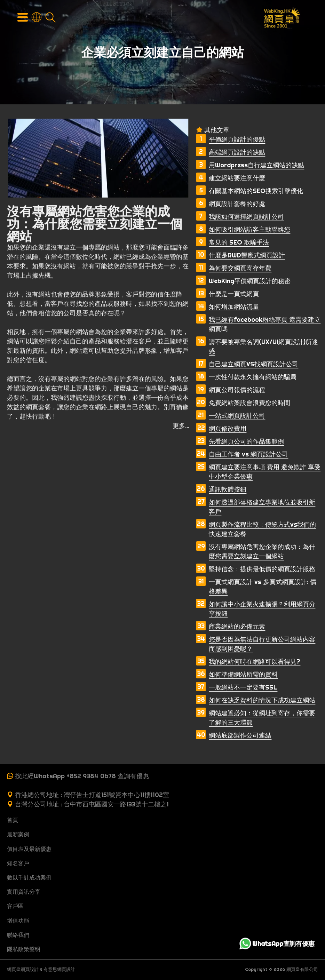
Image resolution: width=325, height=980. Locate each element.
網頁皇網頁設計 (23, 969)
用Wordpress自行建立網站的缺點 (256, 165)
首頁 (13, 820)
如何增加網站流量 (234, 307)
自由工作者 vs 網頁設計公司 (248, 454)
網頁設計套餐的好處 (237, 204)
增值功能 (18, 921)
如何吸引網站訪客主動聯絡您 (249, 229)
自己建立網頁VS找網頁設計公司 (253, 364)
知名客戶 (18, 863)
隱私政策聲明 (24, 949)
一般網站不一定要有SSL (243, 687)
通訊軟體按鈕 (228, 489)
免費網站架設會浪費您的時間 (249, 403)
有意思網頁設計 (59, 969)
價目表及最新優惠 (29, 849)
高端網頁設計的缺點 (237, 152)
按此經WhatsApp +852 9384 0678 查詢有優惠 (82, 776)
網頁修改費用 (228, 428)
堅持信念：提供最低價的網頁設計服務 (262, 569)
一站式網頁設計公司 (237, 416)
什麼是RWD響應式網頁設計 (247, 255)
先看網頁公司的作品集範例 (246, 441)
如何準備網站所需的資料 (243, 674)
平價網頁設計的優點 (237, 139)
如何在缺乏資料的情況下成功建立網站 (262, 700)
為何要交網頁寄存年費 (240, 268)
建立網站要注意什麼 (237, 178)
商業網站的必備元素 (237, 626)
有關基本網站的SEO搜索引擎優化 (256, 191)
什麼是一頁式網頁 (234, 294)
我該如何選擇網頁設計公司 (246, 217)
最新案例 (18, 834)
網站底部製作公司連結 (240, 735)
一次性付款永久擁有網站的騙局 (253, 377)
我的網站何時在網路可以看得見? (255, 662)
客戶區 (15, 906)
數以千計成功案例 (29, 877)
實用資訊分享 (24, 892)
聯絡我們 (18, 935)
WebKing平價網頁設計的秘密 (250, 281)
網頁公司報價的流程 (237, 390)
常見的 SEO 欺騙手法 (239, 242)
